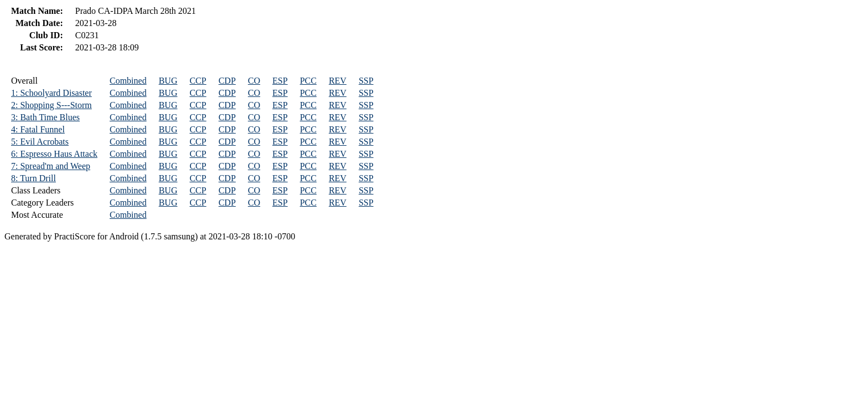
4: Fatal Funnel (38, 129)
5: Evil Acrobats (40, 142)
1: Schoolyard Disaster (51, 93)
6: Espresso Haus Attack (54, 154)
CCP (198, 81)
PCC (308, 81)
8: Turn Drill (33, 178)
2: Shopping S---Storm (51, 105)
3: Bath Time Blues (45, 117)
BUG (168, 81)
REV (338, 81)
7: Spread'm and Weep (51, 166)
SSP (366, 81)
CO (254, 81)
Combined (128, 81)
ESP (280, 81)
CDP (227, 81)
